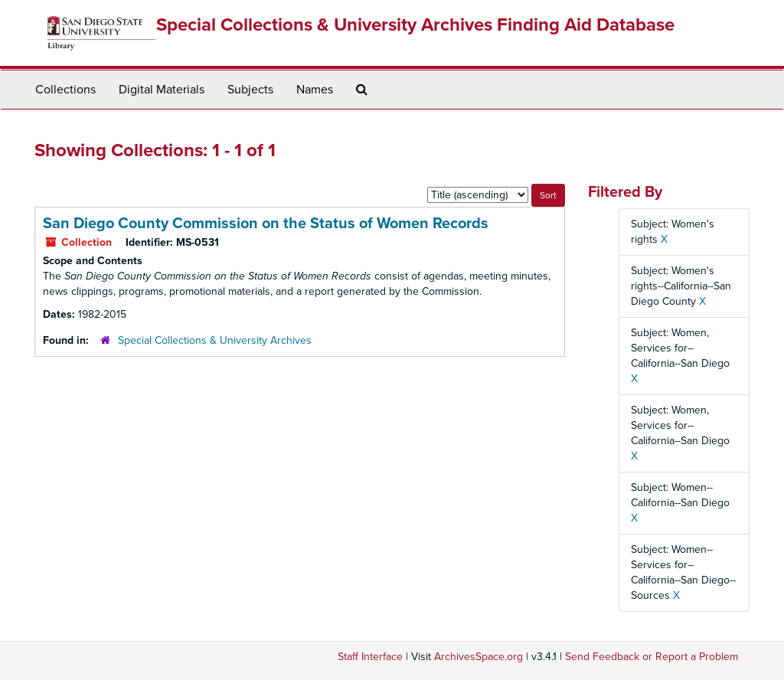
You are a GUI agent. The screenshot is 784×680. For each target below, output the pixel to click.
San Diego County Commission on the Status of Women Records (266, 224)
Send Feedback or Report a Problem (652, 657)
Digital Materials (162, 90)
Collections (65, 90)
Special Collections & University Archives (215, 340)
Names (315, 90)
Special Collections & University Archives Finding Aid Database (415, 25)
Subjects (250, 90)
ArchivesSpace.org (479, 657)
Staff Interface (370, 657)
